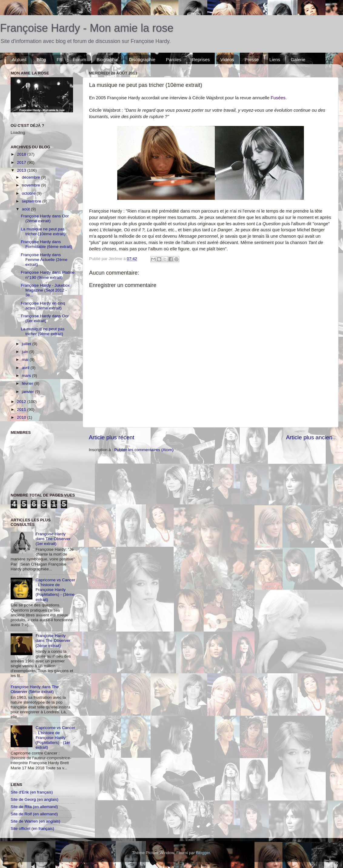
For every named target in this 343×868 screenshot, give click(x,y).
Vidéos (227, 59)
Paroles (173, 59)
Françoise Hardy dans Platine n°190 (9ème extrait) (48, 275)
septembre (32, 201)
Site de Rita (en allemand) (34, 807)
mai (26, 360)
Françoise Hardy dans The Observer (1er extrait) (53, 539)
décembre (32, 177)
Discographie (142, 59)
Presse (252, 59)
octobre (29, 193)
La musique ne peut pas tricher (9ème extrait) (43, 331)
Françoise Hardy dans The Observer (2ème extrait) (53, 640)
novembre (32, 185)
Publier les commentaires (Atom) (144, 450)
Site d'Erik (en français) (32, 792)
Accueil (19, 59)
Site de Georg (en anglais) (35, 799)
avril (26, 368)
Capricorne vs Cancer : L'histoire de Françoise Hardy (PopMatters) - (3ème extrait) (55, 590)
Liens (275, 59)
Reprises (201, 59)
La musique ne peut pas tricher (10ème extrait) (43, 231)
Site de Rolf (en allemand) (34, 814)
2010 (22, 417)
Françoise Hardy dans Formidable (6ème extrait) (47, 244)
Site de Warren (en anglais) (35, 821)
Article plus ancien (309, 437)
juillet (27, 344)
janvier (28, 392)
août (26, 209)
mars (27, 376)
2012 (22, 402)
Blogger (203, 853)
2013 (22, 170)
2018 (22, 154)
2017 (22, 162)
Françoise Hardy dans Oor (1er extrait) (45, 318)
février (28, 383)
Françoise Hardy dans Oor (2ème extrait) (45, 218)
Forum (80, 59)
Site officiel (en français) (32, 828)
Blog (42, 59)
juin (26, 352)
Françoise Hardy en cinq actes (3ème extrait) (43, 306)
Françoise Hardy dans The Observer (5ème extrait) (35, 689)
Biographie (108, 59)
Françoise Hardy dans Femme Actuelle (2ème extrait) (44, 260)
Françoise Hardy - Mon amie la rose (87, 28)
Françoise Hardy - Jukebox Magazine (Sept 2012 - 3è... (45, 290)
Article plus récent (112, 437)
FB (60, 59)
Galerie (298, 59)
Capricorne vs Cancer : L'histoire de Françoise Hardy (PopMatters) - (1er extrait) (55, 738)
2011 (22, 409)
